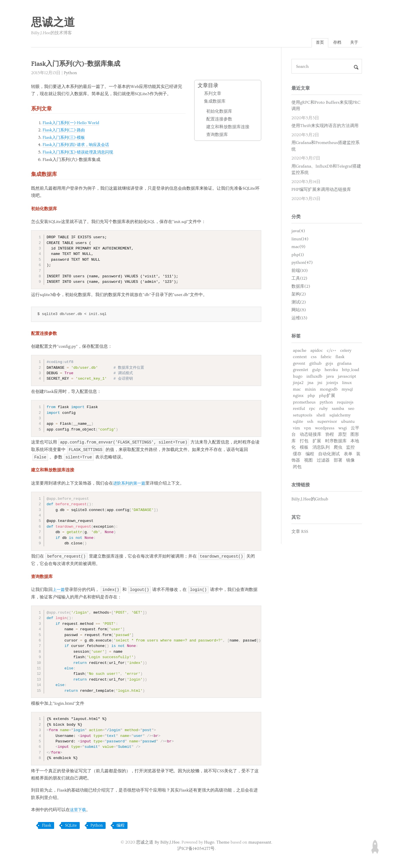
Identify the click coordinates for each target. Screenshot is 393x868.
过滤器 (323, 461)
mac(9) (298, 248)
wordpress (325, 429)
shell (321, 416)
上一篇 (59, 590)
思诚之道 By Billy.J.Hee (158, 843)
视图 (308, 461)
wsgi (343, 429)
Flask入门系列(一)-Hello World (72, 123)
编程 (121, 826)
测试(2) (299, 303)
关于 (354, 43)
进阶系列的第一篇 (130, 484)
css (314, 358)
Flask (47, 826)
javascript (347, 377)
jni (320, 384)
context (300, 358)
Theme (223, 843)
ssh (310, 422)
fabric (326, 358)
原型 (342, 435)
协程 (330, 435)
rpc (312, 409)
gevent (299, 364)
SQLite (71, 826)
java (330, 377)
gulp (316, 371)
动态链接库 (311, 435)
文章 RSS (300, 532)
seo (351, 409)
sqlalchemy (340, 416)
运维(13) (299, 319)
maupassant (260, 843)
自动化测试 (329, 455)
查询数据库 (217, 136)
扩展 (317, 442)
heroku (331, 371)
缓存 (297, 455)
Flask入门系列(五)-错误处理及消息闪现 (80, 153)
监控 (350, 448)
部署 (338, 461)
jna (311, 384)
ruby (323, 409)
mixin (310, 390)
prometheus (304, 403)
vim (296, 429)
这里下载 (79, 810)
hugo (298, 377)
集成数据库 (215, 102)
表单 (348, 455)
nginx (298, 396)
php (311, 396)
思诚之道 (53, 23)
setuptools (303, 416)
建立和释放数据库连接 (228, 128)
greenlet (301, 371)
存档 (335, 43)
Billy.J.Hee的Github (310, 500)
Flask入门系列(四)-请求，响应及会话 (78, 146)
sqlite (298, 422)
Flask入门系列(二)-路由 (65, 131)
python (326, 403)
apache (300, 351)
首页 (317, 43)
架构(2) (299, 295)
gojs (329, 364)
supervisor (327, 422)
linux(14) (300, 240)
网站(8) (299, 311)
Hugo (209, 843)
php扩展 (327, 396)
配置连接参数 (219, 120)
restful (299, 409)
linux (347, 384)
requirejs (345, 403)
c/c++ (332, 351)
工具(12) (299, 279)
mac (297, 390)
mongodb (329, 390)
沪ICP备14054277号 (196, 849)
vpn (308, 429)
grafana (344, 364)
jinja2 (298, 384)
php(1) (298, 256)
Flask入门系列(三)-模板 (65, 138)
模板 (304, 448)
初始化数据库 (219, 112)
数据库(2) (301, 287)
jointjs (332, 384)
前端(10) (300, 271)
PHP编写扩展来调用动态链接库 (321, 190)
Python (70, 73)
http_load (350, 371)
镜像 (350, 461)
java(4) (298, 232)
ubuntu (348, 422)
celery (346, 351)
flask (340, 358)
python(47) (302, 263)
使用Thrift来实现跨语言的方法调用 (325, 127)
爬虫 (338, 448)
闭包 (297, 467)
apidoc (317, 351)
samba (338, 409)
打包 (304, 442)
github (315, 364)
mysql (347, 390)
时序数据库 (336, 442)
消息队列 (321, 448)
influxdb (314, 377)
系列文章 (213, 94)
